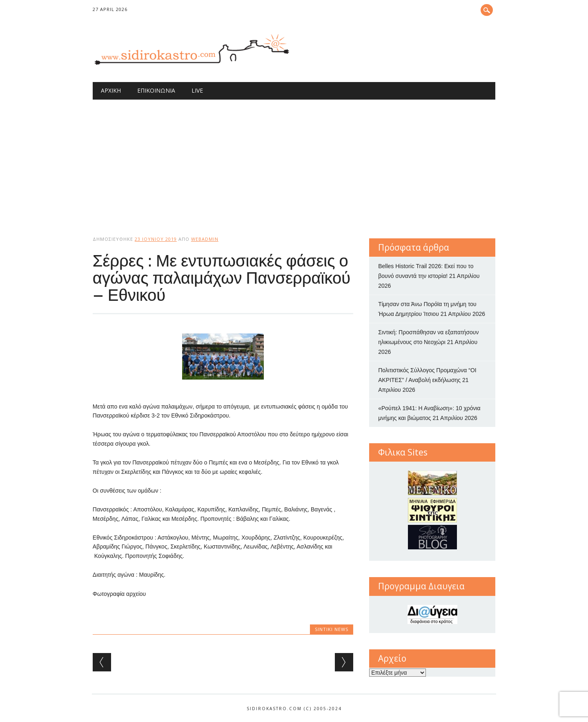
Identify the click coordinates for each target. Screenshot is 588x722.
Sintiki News (332, 629)
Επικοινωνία (156, 90)
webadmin (205, 239)
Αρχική (111, 90)
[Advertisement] (294, 161)
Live (197, 90)
